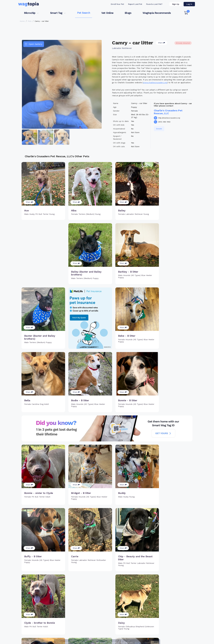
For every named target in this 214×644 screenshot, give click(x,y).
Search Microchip (87, 617)
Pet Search (84, 13)
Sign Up (176, 4)
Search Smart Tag (128, 612)
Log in (189, 4)
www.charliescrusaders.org (155, 83)
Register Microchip (88, 612)
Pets (30, 21)
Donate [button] (159, 129)
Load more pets (107, 573)
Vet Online (107, 13)
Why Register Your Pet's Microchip (96, 608)
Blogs (128, 13)
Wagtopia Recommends (157, 13)
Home (22, 21)
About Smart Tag (127, 617)
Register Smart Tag (128, 608)
